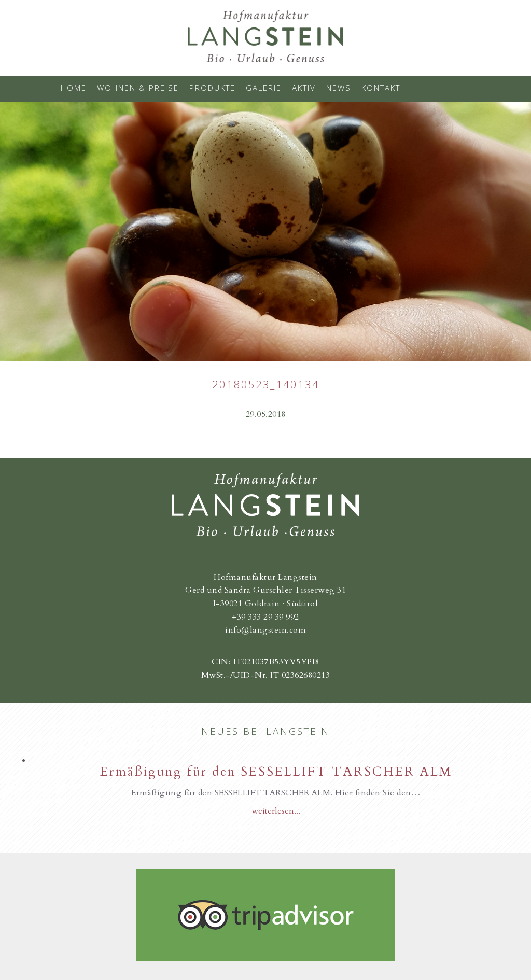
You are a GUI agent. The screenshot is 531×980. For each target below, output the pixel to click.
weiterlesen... (276, 811)
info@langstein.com (265, 630)
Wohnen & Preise (138, 88)
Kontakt (381, 88)
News (339, 88)
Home (74, 88)
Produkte (212, 88)
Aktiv (304, 88)
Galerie (264, 88)
